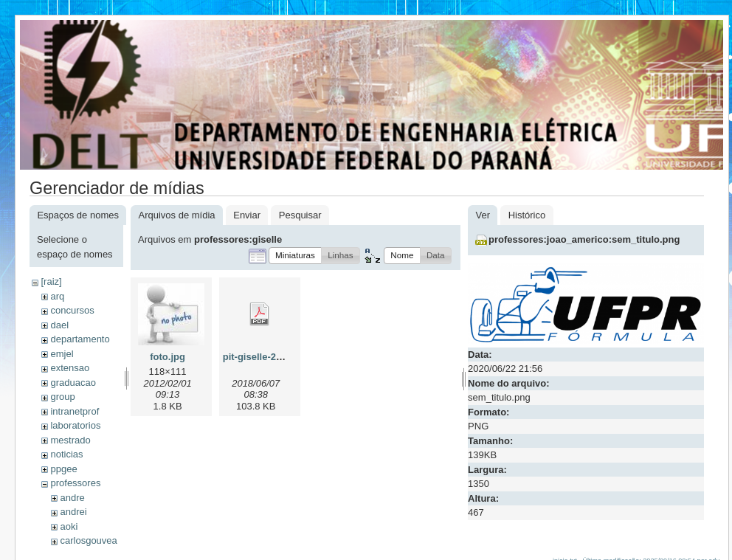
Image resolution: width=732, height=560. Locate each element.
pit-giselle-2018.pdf (266, 357)
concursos (72, 310)
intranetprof (75, 411)
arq (57, 296)
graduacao (73, 383)
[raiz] (51, 281)
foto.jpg (168, 357)
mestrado (70, 440)
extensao (70, 368)
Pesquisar (300, 215)
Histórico (527, 215)
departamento (80, 339)
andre (72, 498)
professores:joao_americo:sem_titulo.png (584, 239)
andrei (73, 512)
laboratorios (75, 425)
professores (75, 483)
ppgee (63, 469)
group (62, 397)
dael (59, 325)
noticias (66, 454)
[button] (295, 256)
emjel (62, 354)
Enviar (247, 215)
